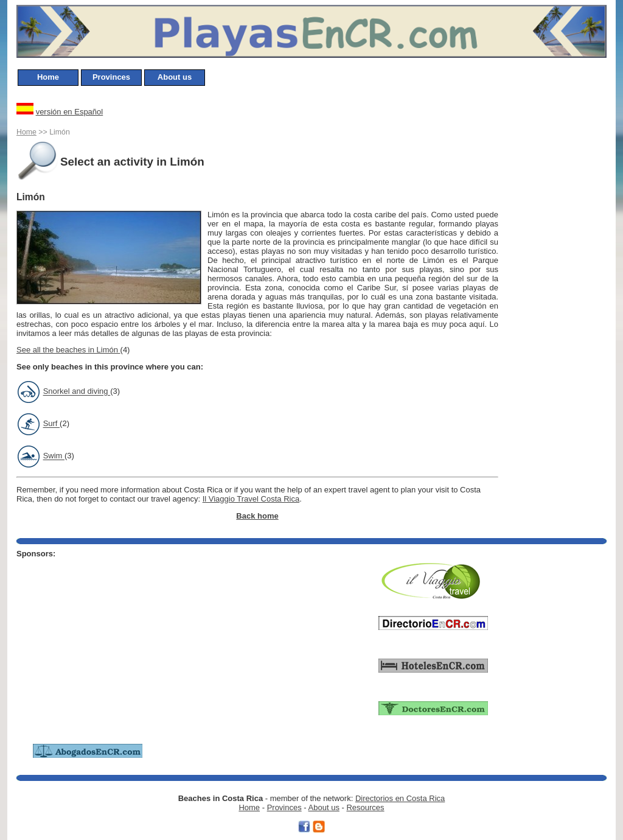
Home (48, 77)
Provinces (111, 77)
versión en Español (70, 112)
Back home (257, 516)
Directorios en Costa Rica (400, 798)
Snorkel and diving (77, 392)
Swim (54, 456)
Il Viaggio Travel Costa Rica (251, 499)
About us (175, 77)
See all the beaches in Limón (68, 350)
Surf (51, 424)
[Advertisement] (553, 278)
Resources (365, 807)
